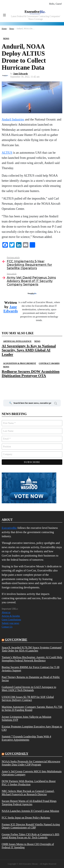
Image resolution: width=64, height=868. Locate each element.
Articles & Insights (11, 616)
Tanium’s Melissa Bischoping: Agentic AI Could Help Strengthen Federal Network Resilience (32, 659)
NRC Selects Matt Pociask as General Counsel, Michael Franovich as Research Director (28, 793)
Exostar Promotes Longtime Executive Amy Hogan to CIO (32, 728)
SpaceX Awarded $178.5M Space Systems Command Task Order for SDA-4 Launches (32, 649)
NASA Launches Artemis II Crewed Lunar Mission (30, 811)
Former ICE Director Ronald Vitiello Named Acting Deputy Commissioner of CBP (31, 826)
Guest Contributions (11, 620)
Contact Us (7, 627)
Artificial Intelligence (17, 341)
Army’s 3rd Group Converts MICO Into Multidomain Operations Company (32, 773)
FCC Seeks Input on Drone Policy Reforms (26, 818)
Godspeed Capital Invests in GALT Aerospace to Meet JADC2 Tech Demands (29, 689)
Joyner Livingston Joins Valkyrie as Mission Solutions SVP (26, 718)
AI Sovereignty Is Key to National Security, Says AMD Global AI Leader (29, 350)
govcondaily (17, 754)
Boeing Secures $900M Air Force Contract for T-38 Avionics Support (31, 669)
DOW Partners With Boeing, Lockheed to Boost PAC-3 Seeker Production (29, 783)
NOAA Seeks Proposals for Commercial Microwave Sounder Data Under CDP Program (31, 763)
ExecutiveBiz (9, 528)
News (37, 341)
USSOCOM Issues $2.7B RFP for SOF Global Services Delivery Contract (28, 699)
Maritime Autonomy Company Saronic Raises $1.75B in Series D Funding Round (32, 709)
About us (6, 612)
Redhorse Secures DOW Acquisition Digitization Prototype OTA (31, 374)
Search (56, 404)
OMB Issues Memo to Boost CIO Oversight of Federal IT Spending (28, 846)
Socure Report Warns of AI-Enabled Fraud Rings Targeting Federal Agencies (29, 803)
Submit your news (10, 623)
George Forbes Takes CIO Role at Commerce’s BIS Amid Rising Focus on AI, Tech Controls (31, 836)
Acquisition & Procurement (20, 363)
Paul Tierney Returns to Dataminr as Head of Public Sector (31, 679)
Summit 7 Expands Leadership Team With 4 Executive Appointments (26, 738)
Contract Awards (49, 363)
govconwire (16, 640)
